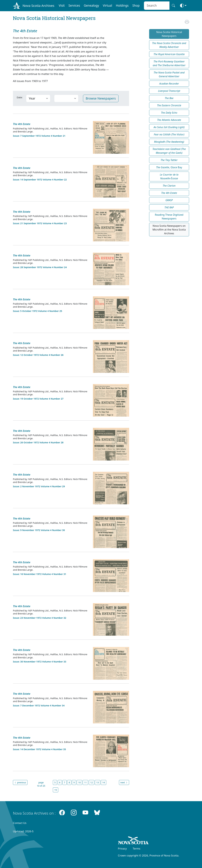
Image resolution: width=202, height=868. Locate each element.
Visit (62, 5)
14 (104, 782)
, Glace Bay (169, 167)
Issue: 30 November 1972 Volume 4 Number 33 (40, 662)
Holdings (122, 5)
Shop (136, 5)
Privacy (122, 848)
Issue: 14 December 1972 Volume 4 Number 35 (39, 749)
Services (74, 5)
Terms (137, 848)
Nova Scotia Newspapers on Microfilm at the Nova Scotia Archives (169, 230)
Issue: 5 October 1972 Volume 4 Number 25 (37, 311)
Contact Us (20, 823)
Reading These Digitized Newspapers (169, 217)
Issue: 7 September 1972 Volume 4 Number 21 (39, 136)
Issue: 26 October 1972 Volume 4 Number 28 (38, 442)
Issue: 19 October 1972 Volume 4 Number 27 (38, 399)
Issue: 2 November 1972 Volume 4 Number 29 (39, 486)
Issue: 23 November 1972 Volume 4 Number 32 (40, 618)
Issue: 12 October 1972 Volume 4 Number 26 (38, 355)
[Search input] (157, 6)
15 (56, 790)
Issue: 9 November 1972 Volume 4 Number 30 (39, 530)
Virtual (107, 5)
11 (85, 782)
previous (20, 782)
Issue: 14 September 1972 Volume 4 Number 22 (40, 179)
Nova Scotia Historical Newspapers (169, 34)
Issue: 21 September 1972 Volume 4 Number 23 (40, 223)
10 (79, 782)
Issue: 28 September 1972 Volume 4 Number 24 (40, 267)
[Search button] (173, 6)
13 (98, 782)
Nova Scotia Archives (38, 6)
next (124, 782)
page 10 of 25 (41, 784)
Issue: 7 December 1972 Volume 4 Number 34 (39, 705)
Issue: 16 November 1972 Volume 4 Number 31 (40, 574)
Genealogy (91, 5)
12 (92, 782)
